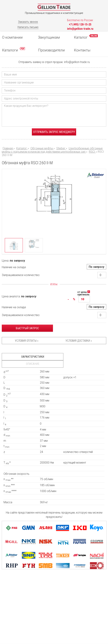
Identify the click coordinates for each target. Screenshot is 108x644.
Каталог (86, 37)
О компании (12, 37)
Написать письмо (28, 27)
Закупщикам (49, 37)
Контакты (82, 50)
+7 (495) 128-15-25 (80, 24)
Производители (51, 50)
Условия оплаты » (27, 341)
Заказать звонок (28, 22)
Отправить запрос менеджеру (54, 132)
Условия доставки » (79, 341)
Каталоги (14, 50)
